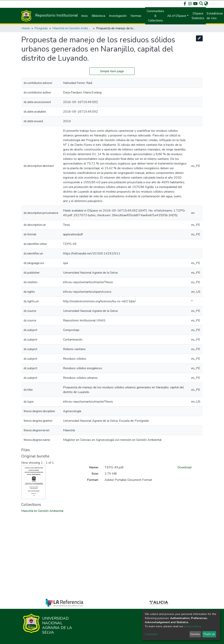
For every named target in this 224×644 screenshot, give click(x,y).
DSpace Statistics (198, 16)
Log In (213, 4)
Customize (151, 634)
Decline (195, 634)
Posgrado (41, 28)
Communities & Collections (155, 16)
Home (26, 28)
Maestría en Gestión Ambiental (72, 28)
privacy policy (192, 626)
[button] (206, 4)
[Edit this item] (199, 38)
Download (184, 467)
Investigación (118, 16)
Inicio (84, 16)
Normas (136, 16)
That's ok (209, 634)
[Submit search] (201, 4)
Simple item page (112, 71)
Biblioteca (98, 16)
